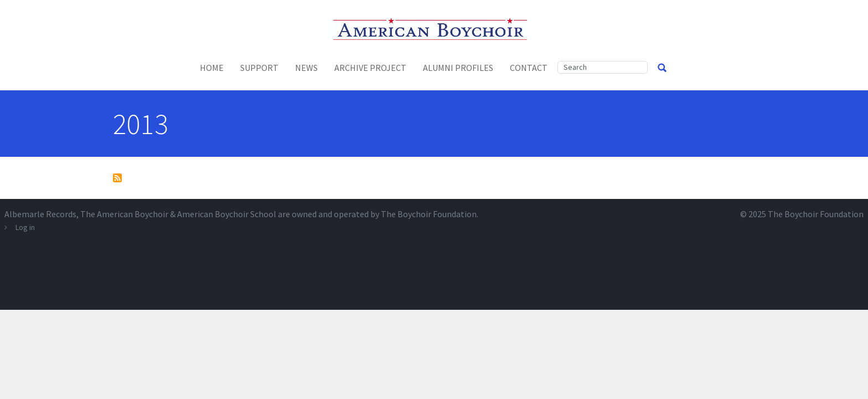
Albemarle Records (40, 214)
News (306, 68)
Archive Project (370, 68)
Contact (529, 68)
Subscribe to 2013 (117, 178)
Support (259, 68)
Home (212, 68)
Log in (25, 227)
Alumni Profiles (458, 68)
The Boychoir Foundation (816, 214)
